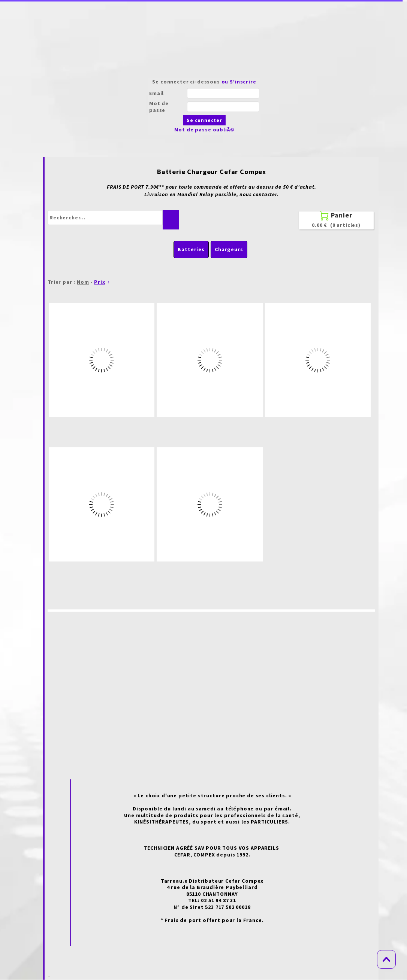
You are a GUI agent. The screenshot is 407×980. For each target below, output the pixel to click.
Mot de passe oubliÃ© (204, 130)
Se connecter (204, 120)
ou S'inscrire (239, 82)
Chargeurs (229, 249)
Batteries (191, 249)
